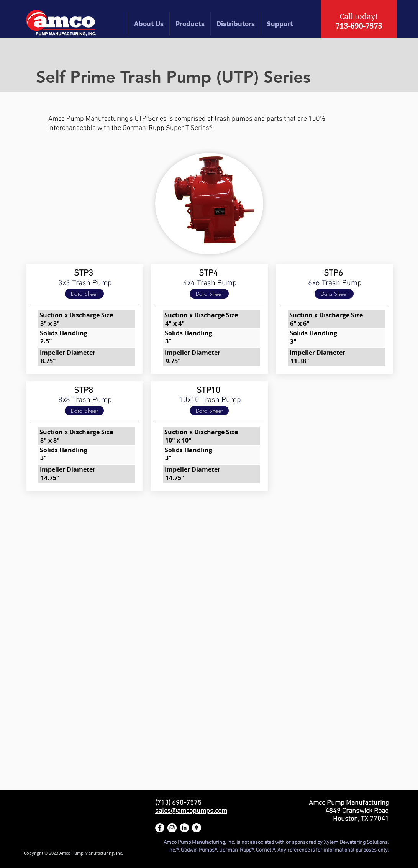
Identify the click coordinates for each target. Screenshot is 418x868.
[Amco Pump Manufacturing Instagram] (172, 828)
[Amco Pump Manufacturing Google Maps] (197, 828)
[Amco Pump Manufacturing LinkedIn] (184, 828)
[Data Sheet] (84, 294)
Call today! (359, 17)
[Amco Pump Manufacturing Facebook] (160, 828)
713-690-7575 (359, 26)
